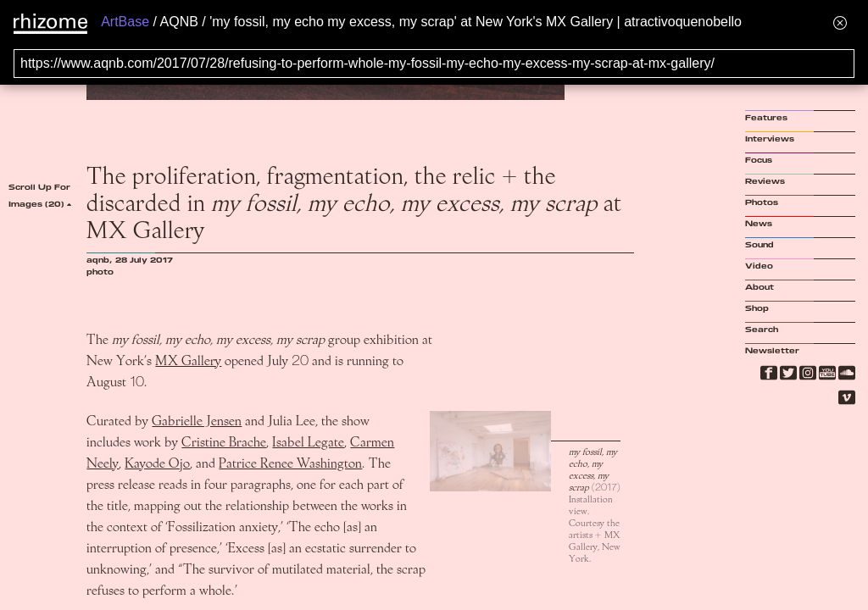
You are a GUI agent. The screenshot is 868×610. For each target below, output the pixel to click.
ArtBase (125, 22)
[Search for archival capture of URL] (434, 64)
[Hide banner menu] (840, 22)
